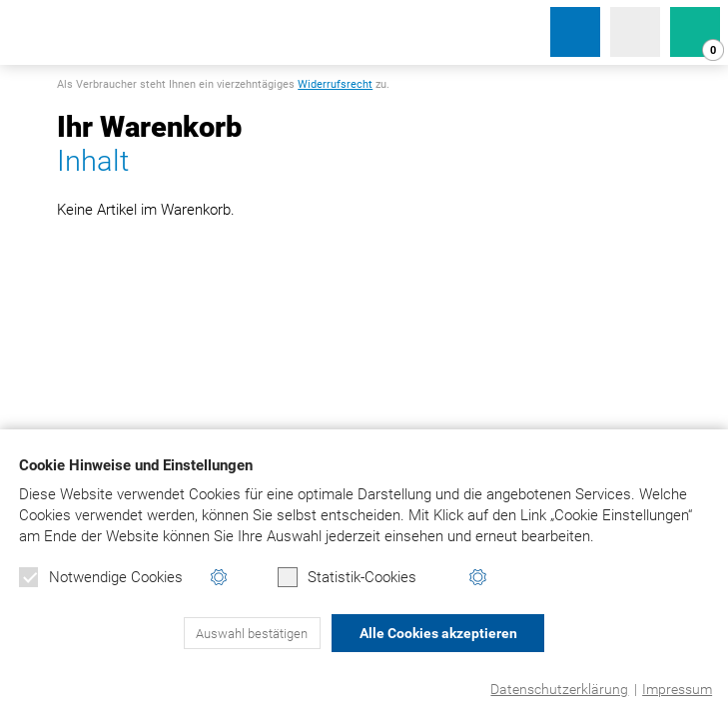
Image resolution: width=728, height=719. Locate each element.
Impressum (677, 689)
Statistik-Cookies (347, 577)
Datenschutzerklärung (559, 689)
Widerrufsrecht (335, 84)
